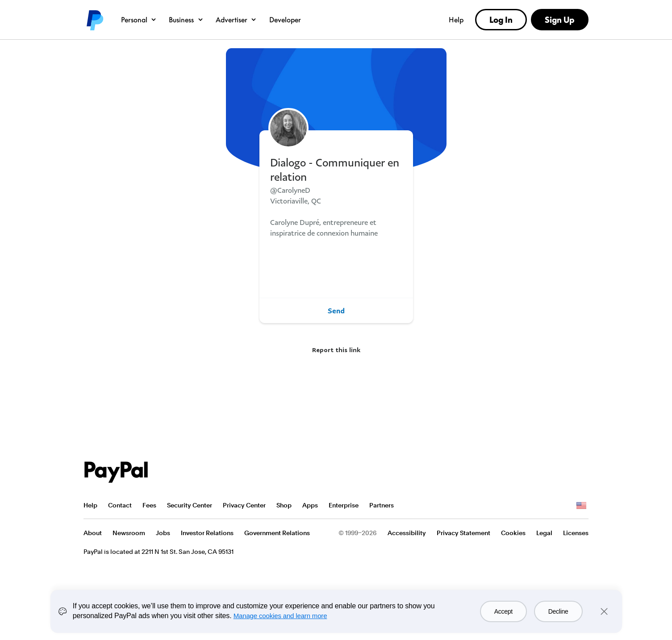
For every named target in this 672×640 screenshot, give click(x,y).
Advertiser (236, 20)
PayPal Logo (116, 472)
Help (456, 20)
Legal (544, 533)
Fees (149, 505)
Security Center (190, 505)
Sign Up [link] (559, 20)
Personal (139, 20)
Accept (503, 611)
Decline (558, 611)
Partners (382, 505)
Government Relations (277, 533)
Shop (284, 505)
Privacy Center (244, 505)
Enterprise (344, 505)
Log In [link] (501, 20)
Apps (310, 505)
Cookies (513, 533)
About (93, 533)
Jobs (163, 533)
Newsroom (129, 533)
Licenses (576, 533)
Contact (120, 505)
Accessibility (407, 533)
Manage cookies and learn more (280, 616)
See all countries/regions (581, 506)
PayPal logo (94, 20)
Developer (285, 20)
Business (186, 20)
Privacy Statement (463, 533)
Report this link (336, 350)
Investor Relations (207, 533)
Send (336, 311)
